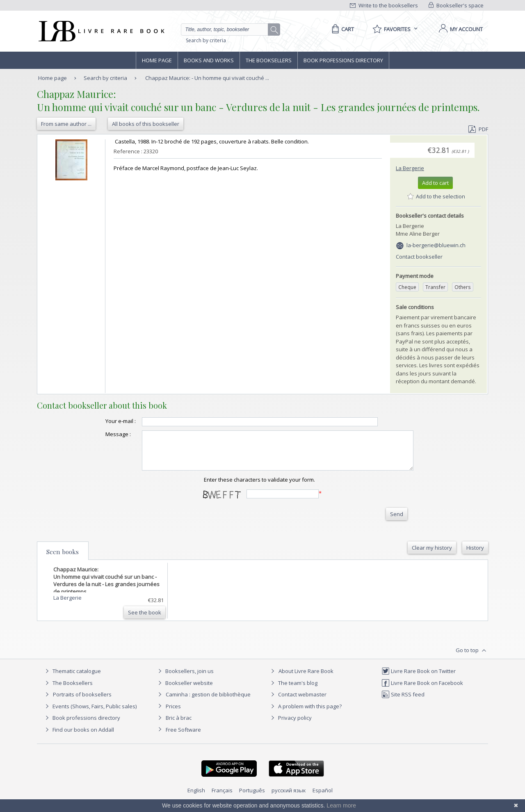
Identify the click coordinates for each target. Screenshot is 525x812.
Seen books (63, 559)
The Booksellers (269, 60)
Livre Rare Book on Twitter (419, 678)
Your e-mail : (104, 421)
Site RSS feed (403, 702)
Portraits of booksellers (82, 702)
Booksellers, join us (185, 678)
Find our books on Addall (79, 737)
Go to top (472, 658)
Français (222, 798)
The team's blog (293, 690)
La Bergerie (410, 168)
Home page (157, 60)
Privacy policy (290, 725)
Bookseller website (184, 690)
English (196, 798)
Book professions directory (343, 60)
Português (252, 798)
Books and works (209, 60)
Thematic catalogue (72, 678)
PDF (478, 129)
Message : (102, 434)
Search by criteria (206, 40)
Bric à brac (179, 725)
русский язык (289, 798)
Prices (173, 714)
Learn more (341, 805)
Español (323, 798)
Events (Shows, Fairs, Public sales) (90, 714)
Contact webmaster (298, 702)
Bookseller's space (456, 5)
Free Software (183, 737)
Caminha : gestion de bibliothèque (208, 702)
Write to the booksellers (384, 5)
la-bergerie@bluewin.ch (436, 245)
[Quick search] (228, 30)
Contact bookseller (419, 257)
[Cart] (341, 29)
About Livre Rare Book (306, 678)
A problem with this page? (305, 714)
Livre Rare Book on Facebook (422, 690)
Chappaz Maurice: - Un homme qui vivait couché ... (207, 78)
